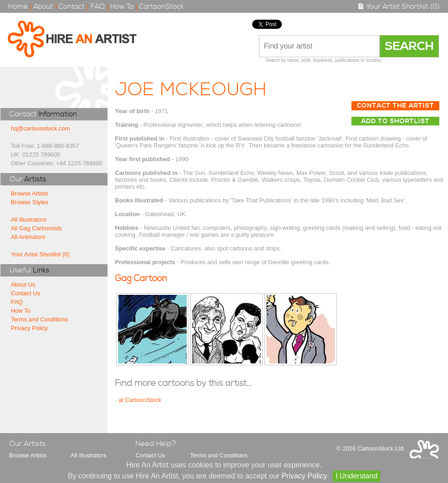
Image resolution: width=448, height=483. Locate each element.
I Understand (356, 476)
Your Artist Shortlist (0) (399, 7)
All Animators (28, 237)
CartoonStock (162, 7)
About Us (23, 285)
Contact (72, 7)
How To (122, 7)
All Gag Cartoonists (37, 228)
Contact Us (26, 293)
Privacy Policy (30, 328)
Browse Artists (30, 193)
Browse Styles (30, 202)
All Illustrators (29, 220)
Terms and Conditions (40, 319)
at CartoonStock (140, 400)
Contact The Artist (396, 106)
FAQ (98, 7)
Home (18, 7)
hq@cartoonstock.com (40, 128)
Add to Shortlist (395, 121)
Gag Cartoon (141, 279)
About (43, 7)
